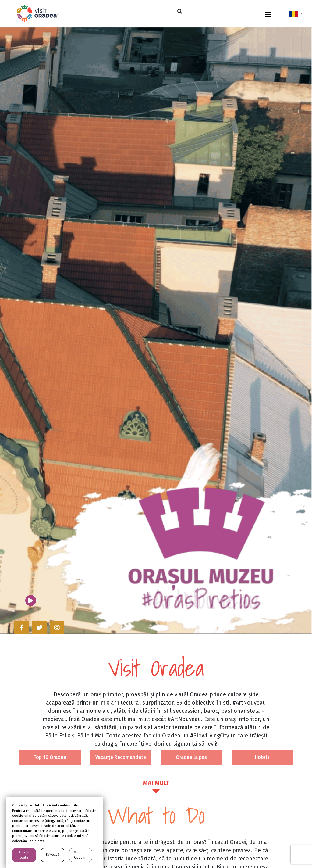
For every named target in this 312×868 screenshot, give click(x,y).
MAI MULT (156, 783)
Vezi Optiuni (80, 855)
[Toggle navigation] (268, 13)
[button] (296, 13)
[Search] (215, 11)
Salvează (53, 855)
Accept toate (24, 855)
